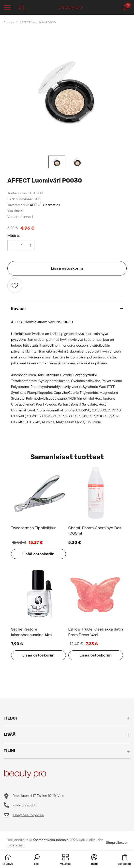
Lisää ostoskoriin (67, 268)
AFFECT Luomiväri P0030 (38, 22)
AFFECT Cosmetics (45, 205)
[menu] (7, 7)
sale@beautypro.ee (28, 815)
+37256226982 (25, 805)
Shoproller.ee (116, 842)
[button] (37, 860)
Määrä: (14, 236)
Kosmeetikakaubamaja (51, 840)
